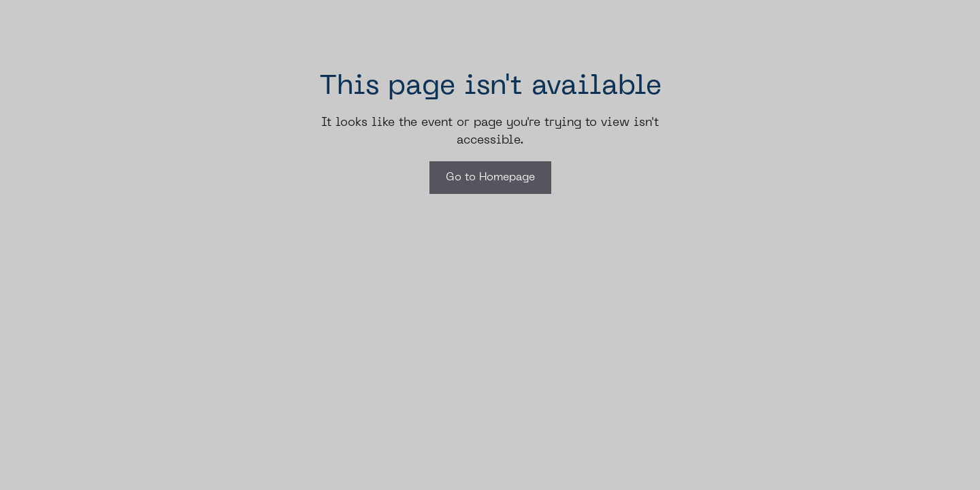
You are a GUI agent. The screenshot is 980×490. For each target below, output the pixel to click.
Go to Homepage (490, 178)
